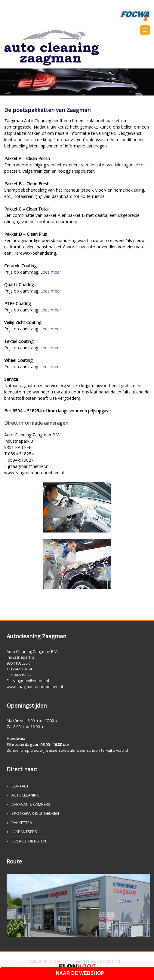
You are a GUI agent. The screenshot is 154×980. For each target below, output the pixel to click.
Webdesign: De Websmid (97, 961)
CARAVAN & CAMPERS (31, 804)
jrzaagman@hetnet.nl (29, 681)
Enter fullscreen (141, 101)
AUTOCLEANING (26, 795)
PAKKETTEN (22, 823)
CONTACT (20, 786)
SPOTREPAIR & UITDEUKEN (35, 813)
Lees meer (51, 272)
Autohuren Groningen (49, 961)
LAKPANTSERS (24, 832)
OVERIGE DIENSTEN (29, 841)
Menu (150, 30)
